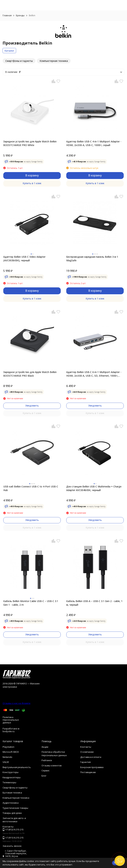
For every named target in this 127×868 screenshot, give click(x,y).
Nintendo (7, 757)
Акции (45, 747)
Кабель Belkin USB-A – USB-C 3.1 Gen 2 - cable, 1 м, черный (94, 603)
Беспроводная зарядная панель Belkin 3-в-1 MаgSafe (92, 259)
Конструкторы (11, 772)
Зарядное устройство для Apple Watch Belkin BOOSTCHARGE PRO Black (30, 374)
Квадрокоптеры (12, 777)
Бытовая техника (12, 793)
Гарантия (85, 762)
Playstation (8, 747)
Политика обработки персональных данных (54, 754)
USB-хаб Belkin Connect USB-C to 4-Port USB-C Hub (31, 488)
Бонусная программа (92, 767)
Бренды (20, 15)
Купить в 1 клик (32, 183)
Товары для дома (12, 813)
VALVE (6, 762)
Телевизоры (9, 782)
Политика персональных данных (11, 720)
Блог (44, 776)
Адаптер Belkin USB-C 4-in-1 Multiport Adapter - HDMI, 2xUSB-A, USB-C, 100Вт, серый (94, 143)
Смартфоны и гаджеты (15, 788)
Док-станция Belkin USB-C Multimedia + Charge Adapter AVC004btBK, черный (94, 488)
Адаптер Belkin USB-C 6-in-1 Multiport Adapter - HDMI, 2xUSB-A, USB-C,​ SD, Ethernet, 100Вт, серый (94, 374)
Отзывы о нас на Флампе (17, 703)
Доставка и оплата (91, 757)
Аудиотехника (11, 803)
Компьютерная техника (16, 798)
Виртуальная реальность (17, 767)
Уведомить (32, 406)
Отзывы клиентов (52, 765)
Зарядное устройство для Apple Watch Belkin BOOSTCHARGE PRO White (30, 143)
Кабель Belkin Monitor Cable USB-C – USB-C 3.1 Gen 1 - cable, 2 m (31, 603)
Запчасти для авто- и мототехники (14, 820)
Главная (7, 15)
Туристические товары (15, 808)
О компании (87, 752)
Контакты (86, 747)
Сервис (46, 770)
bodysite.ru (9, 731)
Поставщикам (88, 772)
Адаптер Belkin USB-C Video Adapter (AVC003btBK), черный (24, 259)
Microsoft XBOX (11, 752)
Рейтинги (47, 760)
